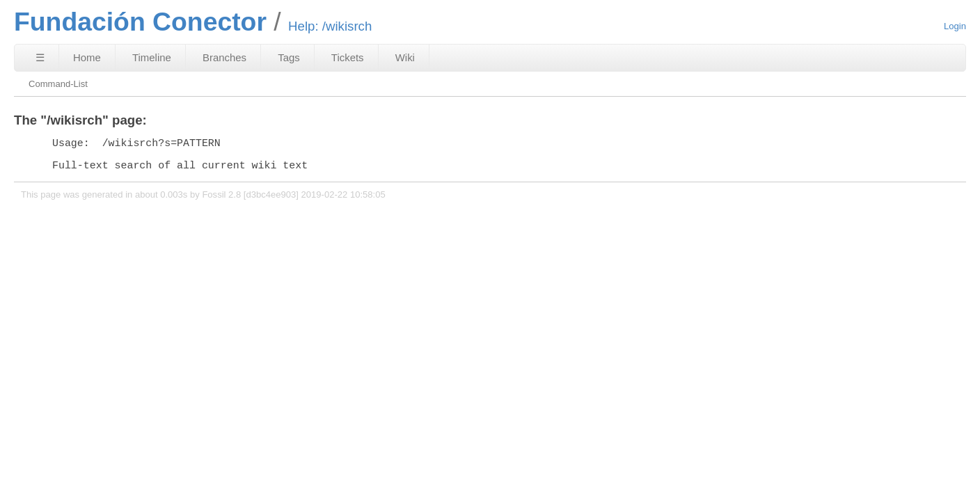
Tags (289, 57)
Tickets (348, 57)
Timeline (152, 57)
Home (87, 57)
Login (955, 26)
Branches (224, 57)
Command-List (58, 84)
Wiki (405, 57)
